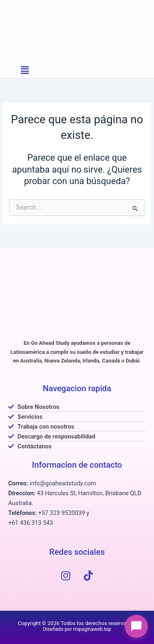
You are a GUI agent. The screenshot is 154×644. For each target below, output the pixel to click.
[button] (25, 70)
